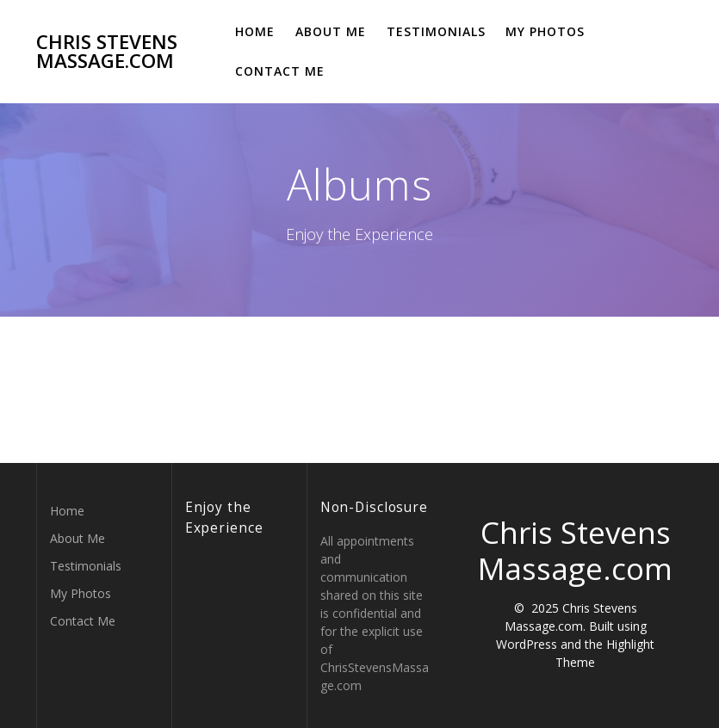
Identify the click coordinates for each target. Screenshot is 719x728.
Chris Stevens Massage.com (107, 52)
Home (255, 31)
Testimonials (436, 31)
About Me (331, 31)
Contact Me (280, 71)
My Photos (545, 31)
